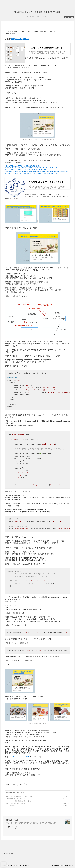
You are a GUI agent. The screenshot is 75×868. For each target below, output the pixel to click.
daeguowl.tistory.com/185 (20, 39)
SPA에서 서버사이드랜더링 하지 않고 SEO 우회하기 (38, 12)
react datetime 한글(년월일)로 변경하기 (17, 817)
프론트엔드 (9, 809)
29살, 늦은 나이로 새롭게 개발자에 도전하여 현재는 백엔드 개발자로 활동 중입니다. (32, 839)
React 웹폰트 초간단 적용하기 (15, 820)
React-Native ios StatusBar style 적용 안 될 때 (19, 813)
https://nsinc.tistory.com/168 (19, 773)
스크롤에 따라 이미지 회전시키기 (15, 815)
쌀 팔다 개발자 (12, 837)
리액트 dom (9, 822)
